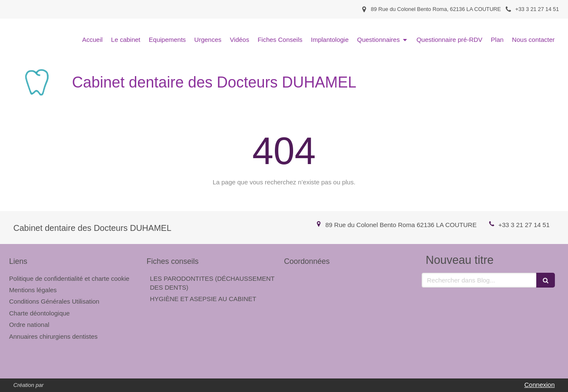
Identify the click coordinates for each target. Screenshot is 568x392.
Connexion (540, 385)
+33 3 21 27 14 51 (524, 225)
